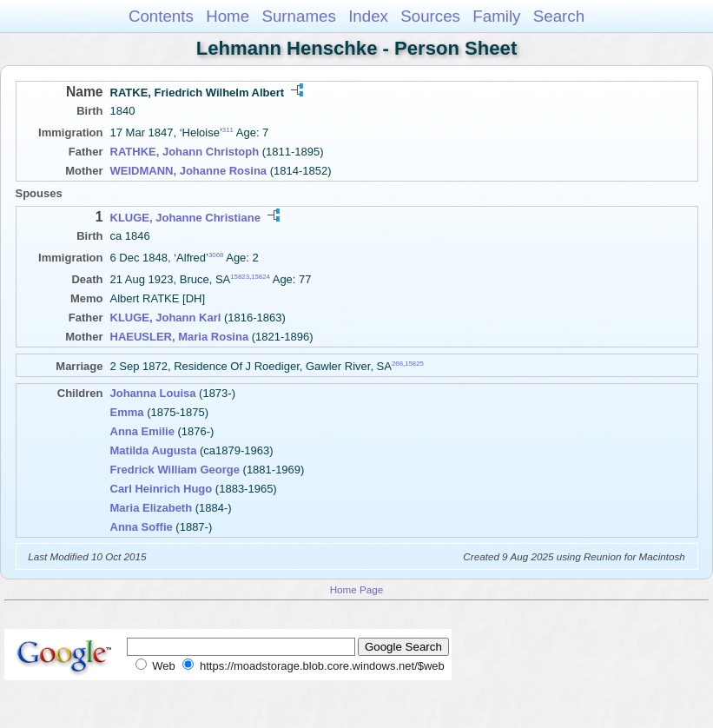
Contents (161, 16)
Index (368, 16)
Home (228, 16)
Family (496, 16)
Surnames (298, 16)
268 (397, 364)
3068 (216, 255)
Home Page (357, 589)
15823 (240, 277)
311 (228, 130)
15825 (414, 364)
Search (559, 16)
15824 (261, 277)
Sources (430, 16)
